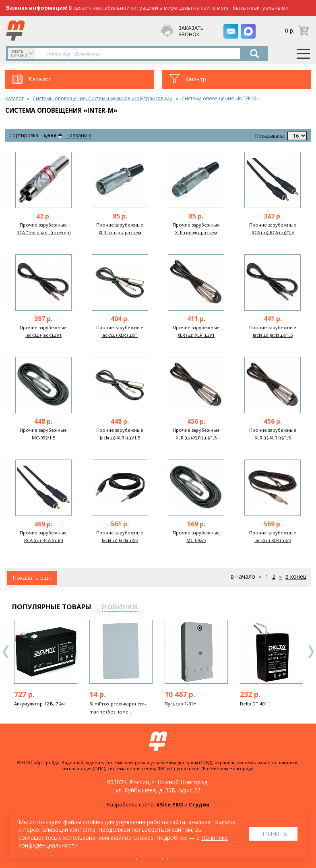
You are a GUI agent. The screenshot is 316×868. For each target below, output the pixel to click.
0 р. (290, 30)
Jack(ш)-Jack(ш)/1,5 (273, 335)
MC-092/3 (196, 540)
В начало (243, 576)
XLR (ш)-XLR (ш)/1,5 (196, 438)
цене (50, 136)
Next (311, 652)
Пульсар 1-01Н (181, 704)
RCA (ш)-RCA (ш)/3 (43, 540)
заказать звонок (190, 31)
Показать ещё (32, 578)
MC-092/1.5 (43, 438)
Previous (6, 652)
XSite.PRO (170, 804)
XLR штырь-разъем (120, 232)
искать (22, 53)
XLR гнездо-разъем (196, 232)
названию (78, 136)
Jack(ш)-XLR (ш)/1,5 (120, 438)
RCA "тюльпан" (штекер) (43, 232)
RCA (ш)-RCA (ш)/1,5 (273, 232)
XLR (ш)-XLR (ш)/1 (196, 335)
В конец (296, 576)
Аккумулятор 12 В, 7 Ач (39, 704)
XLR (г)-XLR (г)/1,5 (273, 438)
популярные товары (52, 607)
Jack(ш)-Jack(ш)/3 (120, 540)
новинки (120, 607)
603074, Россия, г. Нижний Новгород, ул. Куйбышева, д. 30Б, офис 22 (158, 786)
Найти (255, 54)
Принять (274, 834)
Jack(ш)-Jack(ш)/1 (43, 335)
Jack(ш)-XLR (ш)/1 (120, 335)
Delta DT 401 (253, 704)
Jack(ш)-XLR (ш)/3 (273, 540)
